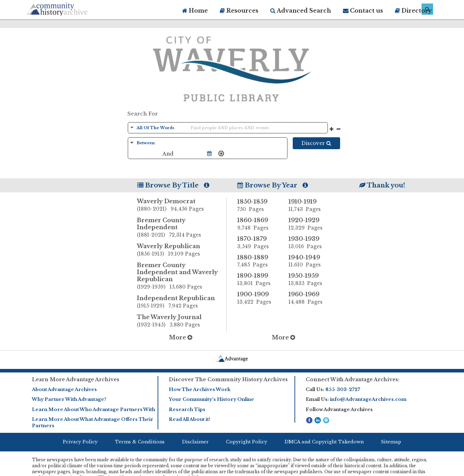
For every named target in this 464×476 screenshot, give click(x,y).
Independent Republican (182, 302)
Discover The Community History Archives (228, 379)
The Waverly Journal (182, 321)
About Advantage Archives (64, 389)
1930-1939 (309, 243)
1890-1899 (258, 279)
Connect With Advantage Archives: (353, 379)
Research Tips (187, 409)
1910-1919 (309, 205)
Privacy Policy (80, 442)
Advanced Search (301, 11)
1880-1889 (258, 261)
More (181, 337)
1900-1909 (258, 298)
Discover (316, 143)
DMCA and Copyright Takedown (324, 442)
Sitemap (391, 442)
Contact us (363, 11)
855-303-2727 (343, 389)
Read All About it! (190, 419)
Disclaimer (195, 442)
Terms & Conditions (140, 442)
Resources (239, 11)
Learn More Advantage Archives (76, 379)
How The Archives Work (200, 389)
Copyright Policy (247, 442)
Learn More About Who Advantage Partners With (94, 409)
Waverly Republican (182, 250)
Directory (413, 11)
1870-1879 (258, 243)
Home (195, 11)
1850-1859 (258, 205)
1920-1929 (309, 224)
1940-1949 (309, 261)
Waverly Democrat (182, 205)
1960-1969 (309, 298)
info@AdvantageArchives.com (368, 399)
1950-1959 (309, 279)
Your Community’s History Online (211, 399)
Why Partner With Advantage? (69, 399)
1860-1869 (258, 224)
